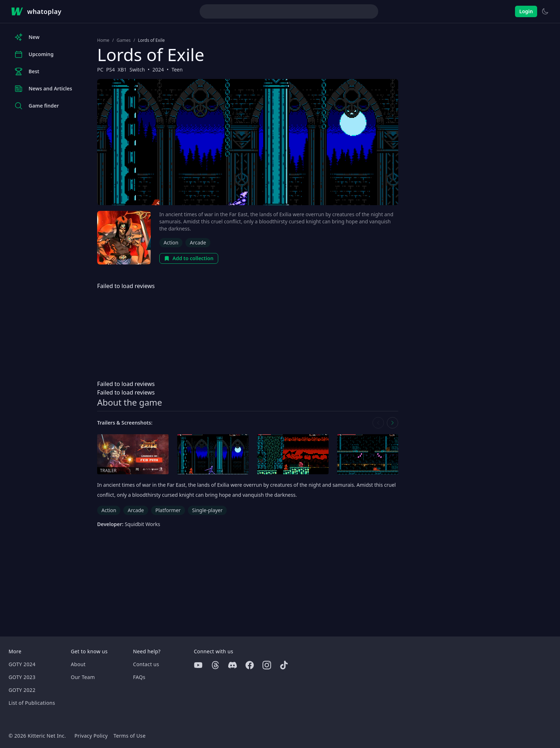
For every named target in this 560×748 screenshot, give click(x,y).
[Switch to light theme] (545, 11)
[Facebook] (250, 665)
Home (103, 40)
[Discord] (232, 665)
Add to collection (189, 258)
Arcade (198, 242)
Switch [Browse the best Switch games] (137, 70)
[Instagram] (267, 665)
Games (124, 40)
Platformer (168, 510)
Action (171, 242)
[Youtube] (198, 665)
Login (526, 11)
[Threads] (215, 665)
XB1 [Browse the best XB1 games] (122, 70)
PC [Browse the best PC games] (100, 70)
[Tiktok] (284, 665)
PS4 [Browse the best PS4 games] (110, 70)
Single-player (207, 510)
